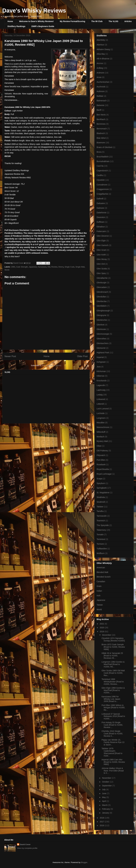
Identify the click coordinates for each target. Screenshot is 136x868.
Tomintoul (101, 539)
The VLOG (113, 21)
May (104, 797)
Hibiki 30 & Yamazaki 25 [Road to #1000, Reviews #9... (112, 656)
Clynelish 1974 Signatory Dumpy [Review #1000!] (113, 639)
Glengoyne (101, 315)
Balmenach (102, 101)
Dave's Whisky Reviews (34, 11)
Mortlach (100, 437)
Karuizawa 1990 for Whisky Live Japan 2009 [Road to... (111, 699)
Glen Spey (101, 273)
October (106, 782)
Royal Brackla (103, 469)
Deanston (101, 217)
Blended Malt (102, 572)
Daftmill (100, 199)
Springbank (102, 488)
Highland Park (103, 353)
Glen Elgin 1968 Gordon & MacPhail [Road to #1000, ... (113, 690)
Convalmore (102, 185)
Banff (99, 110)
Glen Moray (102, 259)
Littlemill (100, 404)
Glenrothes (101, 339)
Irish (98, 596)
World (7, 270)
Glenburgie (102, 283)
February (106, 809)
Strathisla (101, 497)
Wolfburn (101, 553)
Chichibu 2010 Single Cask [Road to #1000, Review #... (112, 734)
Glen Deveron (103, 236)
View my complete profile (27, 848)
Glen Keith (101, 255)
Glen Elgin (101, 241)
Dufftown (101, 222)
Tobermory (101, 530)
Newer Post (10, 356)
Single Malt (80, 267)
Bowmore (101, 143)
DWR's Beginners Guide (43, 26)
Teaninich (101, 521)
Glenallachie (102, 278)
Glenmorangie (103, 334)
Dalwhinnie (101, 213)
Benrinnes (101, 124)
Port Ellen (101, 460)
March (105, 805)
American (101, 568)
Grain (99, 586)
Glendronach (102, 292)
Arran (99, 77)
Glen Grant (101, 250)
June (104, 793)
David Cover (25, 844)
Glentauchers (102, 343)
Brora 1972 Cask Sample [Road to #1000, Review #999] (113, 647)
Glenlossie (101, 329)
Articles (128, 21)
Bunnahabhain (103, 161)
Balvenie (100, 105)
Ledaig (100, 395)
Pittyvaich (101, 455)
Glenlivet (100, 325)
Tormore (100, 544)
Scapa (99, 479)
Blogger (84, 862)
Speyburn (101, 483)
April (104, 801)
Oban (99, 446)
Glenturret (101, 348)
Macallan (101, 423)
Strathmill (101, 502)
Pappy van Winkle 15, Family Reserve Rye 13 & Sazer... (113, 742)
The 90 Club (97, 21)
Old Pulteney (102, 451)
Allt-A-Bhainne (103, 59)
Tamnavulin (102, 516)
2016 (102, 825)
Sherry (61, 267)
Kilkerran (101, 376)
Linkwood (101, 399)
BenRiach (101, 119)
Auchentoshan (103, 82)
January (106, 813)
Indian (99, 591)
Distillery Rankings (16, 26)
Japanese (33, 267)
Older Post (82, 356)
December (107, 635)
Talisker (100, 507)
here (85, 244)
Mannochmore (103, 427)
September (107, 786)
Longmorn (101, 418)
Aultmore (101, 91)
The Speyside (103, 525)
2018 (102, 818)
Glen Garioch (102, 245)
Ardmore (100, 73)
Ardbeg (100, 68)
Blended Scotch (104, 577)
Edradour (101, 227)
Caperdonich (102, 171)
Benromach (102, 129)
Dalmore (100, 208)
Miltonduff (101, 432)
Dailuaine (101, 203)
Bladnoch (101, 133)
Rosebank (101, 465)
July (104, 789)
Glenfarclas (102, 301)
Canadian (101, 581)
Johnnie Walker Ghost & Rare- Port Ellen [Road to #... (113, 771)
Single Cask (69, 267)
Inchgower (101, 362)
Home (10, 21)
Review (54, 267)
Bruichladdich (103, 157)
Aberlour (100, 45)
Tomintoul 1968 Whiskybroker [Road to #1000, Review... (113, 682)
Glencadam (102, 287)
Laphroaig (101, 390)
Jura (99, 367)
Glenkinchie (102, 320)
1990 (13, 267)
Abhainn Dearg (103, 49)
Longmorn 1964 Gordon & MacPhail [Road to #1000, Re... (113, 664)
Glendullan (101, 297)
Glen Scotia (102, 269)
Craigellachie (102, 194)
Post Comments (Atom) (52, 365)
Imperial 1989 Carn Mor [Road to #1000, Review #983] (113, 762)
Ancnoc (100, 63)
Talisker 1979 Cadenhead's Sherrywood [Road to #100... (112, 752)
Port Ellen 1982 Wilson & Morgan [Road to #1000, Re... (113, 708)
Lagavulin (101, 385)
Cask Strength (22, 267)
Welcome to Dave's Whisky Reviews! (36, 21)
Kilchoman (101, 371)
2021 (102, 624)
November (107, 778)
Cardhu (100, 175)
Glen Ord (101, 264)
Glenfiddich (102, 306)
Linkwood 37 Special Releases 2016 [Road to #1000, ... (113, 716)
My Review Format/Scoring (72, 21)
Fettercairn (101, 231)
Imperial (100, 357)
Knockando (102, 381)
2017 (102, 822)
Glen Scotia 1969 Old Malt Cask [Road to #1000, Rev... (113, 673)
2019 (102, 632)
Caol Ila (100, 166)
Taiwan (100, 605)
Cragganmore (103, 189)
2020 (102, 628)
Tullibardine (102, 549)
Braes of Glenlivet (104, 147)
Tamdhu (100, 511)
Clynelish (101, 180)
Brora (99, 152)
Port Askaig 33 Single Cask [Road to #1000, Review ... (112, 725)
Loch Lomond (103, 409)
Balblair (100, 96)
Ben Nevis (101, 115)
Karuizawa (42, 267)
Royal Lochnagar (104, 474)
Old (49, 267)
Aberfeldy (101, 40)
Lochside (101, 413)
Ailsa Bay (101, 54)
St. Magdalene (103, 493)
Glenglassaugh (103, 311)
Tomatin (100, 535)
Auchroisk (101, 87)
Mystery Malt (102, 441)
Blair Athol (101, 138)
